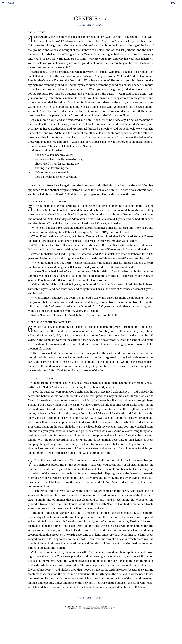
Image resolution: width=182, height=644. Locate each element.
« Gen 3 (82, 25)
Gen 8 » (100, 25)
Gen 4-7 (91, 25)
